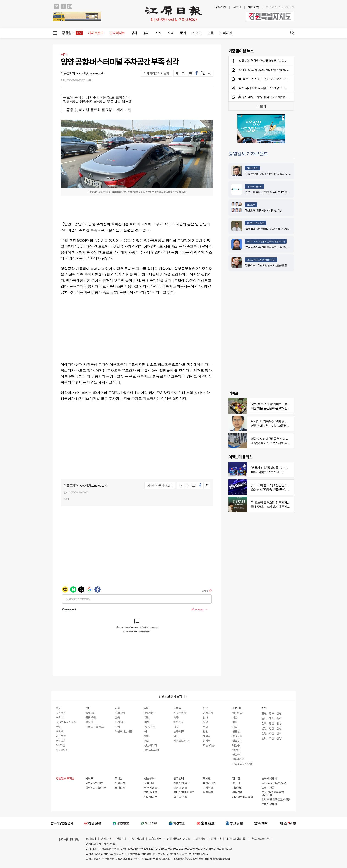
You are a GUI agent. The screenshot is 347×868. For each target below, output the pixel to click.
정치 (134, 33)
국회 (59, 727)
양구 (279, 733)
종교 (147, 740)
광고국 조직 (180, 797)
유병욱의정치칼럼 (242, 764)
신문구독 (149, 778)
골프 (176, 736)
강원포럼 (237, 736)
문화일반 (149, 713)
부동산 (89, 722)
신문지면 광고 (182, 783)
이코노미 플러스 (254, 186)
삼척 (264, 723)
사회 (158, 33)
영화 (147, 736)
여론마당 (237, 713)
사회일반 (120, 713)
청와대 (60, 717)
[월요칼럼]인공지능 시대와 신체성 (264, 210)
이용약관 (237, 792)
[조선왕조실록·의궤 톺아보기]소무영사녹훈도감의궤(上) (275, 247)
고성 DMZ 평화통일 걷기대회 (273, 793)
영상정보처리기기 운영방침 (101, 844)
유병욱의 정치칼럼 (256, 223)
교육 (117, 717)
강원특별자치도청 (66, 722)
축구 (176, 717)
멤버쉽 (236, 778)
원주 (271, 713)
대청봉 (236, 745)
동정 (205, 722)
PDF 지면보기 (152, 787)
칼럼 (235, 722)
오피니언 (226, 33)
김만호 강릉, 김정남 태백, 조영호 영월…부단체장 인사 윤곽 (275, 70)
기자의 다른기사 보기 (156, 73)
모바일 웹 (120, 787)
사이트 (89, 778)
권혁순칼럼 (239, 759)
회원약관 (216, 839)
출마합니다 (62, 750)
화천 (271, 733)
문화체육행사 (269, 778)
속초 (279, 718)
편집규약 (121, 839)
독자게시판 (209, 783)
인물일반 (208, 713)
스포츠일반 (180, 713)
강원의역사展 (152, 750)
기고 (235, 717)
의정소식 (61, 740)
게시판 (207, 778)
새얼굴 (207, 736)
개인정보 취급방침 (236, 839)
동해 (264, 718)
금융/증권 (91, 717)
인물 (210, 33)
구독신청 (221, 7)
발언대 (236, 750)
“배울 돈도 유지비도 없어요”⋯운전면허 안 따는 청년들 (272, 79)
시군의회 (61, 736)
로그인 (237, 7)
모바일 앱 (120, 783)
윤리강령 (106, 839)
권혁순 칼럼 (252, 168)
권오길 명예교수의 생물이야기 (261, 260)
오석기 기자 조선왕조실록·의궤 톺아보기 (266, 241)
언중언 (236, 731)
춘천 (264, 713)
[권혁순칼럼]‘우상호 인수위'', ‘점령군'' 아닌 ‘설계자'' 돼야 (275, 174)
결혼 (205, 731)
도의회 (60, 731)
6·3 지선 (61, 745)
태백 (271, 718)
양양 (279, 738)
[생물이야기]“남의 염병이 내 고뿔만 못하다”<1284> (273, 265)
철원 (264, 733)
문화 (183, 33)
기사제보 (208, 787)
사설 (235, 727)
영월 (264, 728)
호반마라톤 (268, 787)
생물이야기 (150, 745)
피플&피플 (209, 745)
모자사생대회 (269, 804)
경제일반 (90, 713)
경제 (146, 33)
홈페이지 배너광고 (184, 792)
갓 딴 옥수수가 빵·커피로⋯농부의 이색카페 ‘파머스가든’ (286, 404)
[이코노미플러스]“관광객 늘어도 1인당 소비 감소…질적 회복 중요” (281, 192)
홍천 (271, 723)
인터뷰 (207, 740)
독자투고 (208, 792)
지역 (171, 33)
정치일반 (61, 713)
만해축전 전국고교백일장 (276, 799)
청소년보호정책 (260, 839)
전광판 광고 (180, 787)
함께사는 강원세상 (96, 787)
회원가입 (254, 7)
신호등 (236, 754)
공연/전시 (150, 727)
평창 (271, 728)
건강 (147, 717)
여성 (147, 722)
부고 (205, 727)
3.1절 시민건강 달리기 (274, 783)
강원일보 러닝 (181, 740)
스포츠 (197, 33)
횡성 (279, 723)
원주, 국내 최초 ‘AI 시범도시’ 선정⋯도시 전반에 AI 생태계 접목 (277, 88)
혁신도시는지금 (124, 731)
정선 (279, 728)
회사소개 (91, 839)
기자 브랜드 (96, 33)
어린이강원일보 (94, 783)
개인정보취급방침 (243, 797)
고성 (271, 738)
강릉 (279, 713)
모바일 (119, 778)
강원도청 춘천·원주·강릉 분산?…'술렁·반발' (265, 61)
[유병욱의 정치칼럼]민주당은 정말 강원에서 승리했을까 (275, 229)
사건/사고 (120, 722)
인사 (205, 717)
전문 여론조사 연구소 (179, 839)
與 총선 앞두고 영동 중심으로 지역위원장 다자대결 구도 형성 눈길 (279, 97)
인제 (264, 738)
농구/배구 (179, 731)
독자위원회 (138, 839)
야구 (176, 727)
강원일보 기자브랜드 (248, 153)
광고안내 (179, 778)
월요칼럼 (251, 205)
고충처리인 (155, 839)
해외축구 (179, 722)
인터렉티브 (117, 33)
